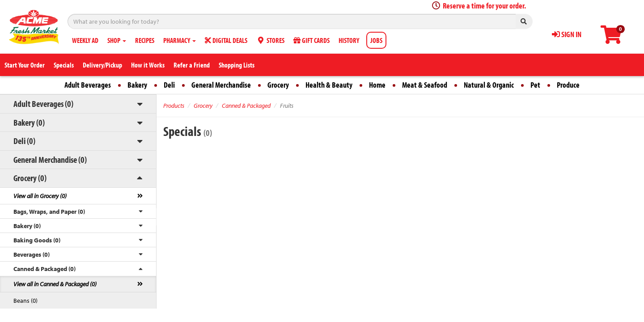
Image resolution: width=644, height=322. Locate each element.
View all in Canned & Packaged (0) (55, 284)
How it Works (148, 65)
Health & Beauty (329, 85)
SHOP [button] (117, 40)
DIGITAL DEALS (226, 40)
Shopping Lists (237, 65)
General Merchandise (221, 85)
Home (377, 85)
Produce (568, 85)
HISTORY (349, 40)
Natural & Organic (489, 85)
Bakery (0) (29, 122)
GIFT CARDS (311, 40)
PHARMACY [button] (180, 40)
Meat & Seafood (425, 85)
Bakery (137, 85)
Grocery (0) (30, 178)
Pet (535, 85)
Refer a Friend (192, 65)
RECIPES (145, 40)
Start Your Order (25, 65)
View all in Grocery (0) (40, 196)
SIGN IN (567, 34)
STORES (270, 40)
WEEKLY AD (85, 40)
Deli (169, 85)
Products (174, 106)
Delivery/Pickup (102, 65)
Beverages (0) (32, 254)
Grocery (278, 85)
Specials (64, 65)
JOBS (376, 40)
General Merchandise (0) (50, 159)
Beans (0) (25, 301)
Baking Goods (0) (37, 240)
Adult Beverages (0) (43, 104)
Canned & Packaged (246, 106)
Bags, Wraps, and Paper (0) (49, 212)
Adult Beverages (88, 85)
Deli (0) (24, 141)
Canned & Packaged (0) (44, 269)
